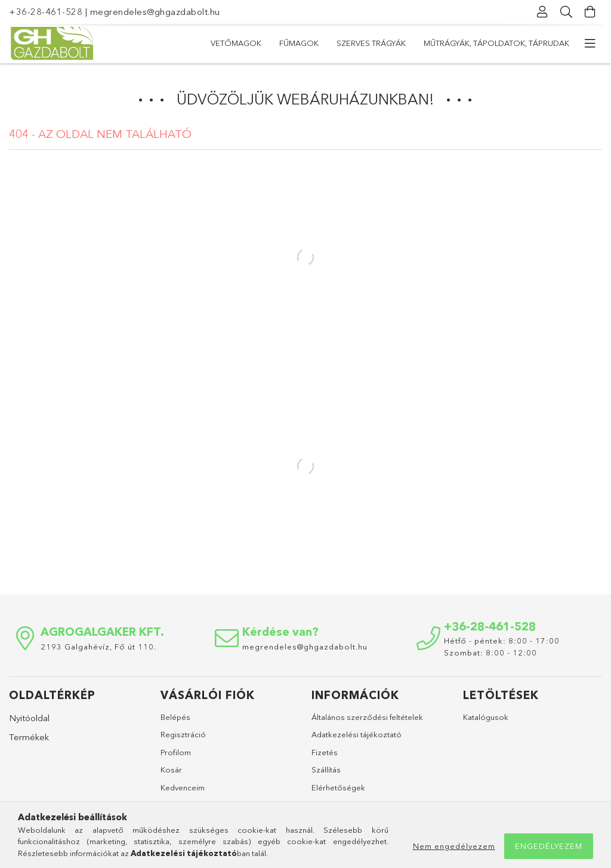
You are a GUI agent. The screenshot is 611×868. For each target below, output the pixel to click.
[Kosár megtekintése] (590, 12)
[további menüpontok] (590, 44)
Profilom (176, 752)
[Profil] (542, 12)
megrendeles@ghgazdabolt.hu (155, 12)
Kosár (171, 769)
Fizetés (325, 752)
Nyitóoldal (29, 718)
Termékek (29, 737)
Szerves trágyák (371, 43)
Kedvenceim (183, 787)
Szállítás (326, 769)
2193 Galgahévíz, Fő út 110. (98, 647)
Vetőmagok (236, 43)
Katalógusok (486, 717)
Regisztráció (183, 734)
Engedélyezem (549, 846)
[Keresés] (566, 12)
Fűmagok (299, 43)
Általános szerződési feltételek (367, 717)
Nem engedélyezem (454, 846)
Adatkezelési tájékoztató (357, 734)
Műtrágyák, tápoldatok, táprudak (496, 43)
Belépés (175, 717)
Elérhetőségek (338, 787)
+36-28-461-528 (46, 12)
